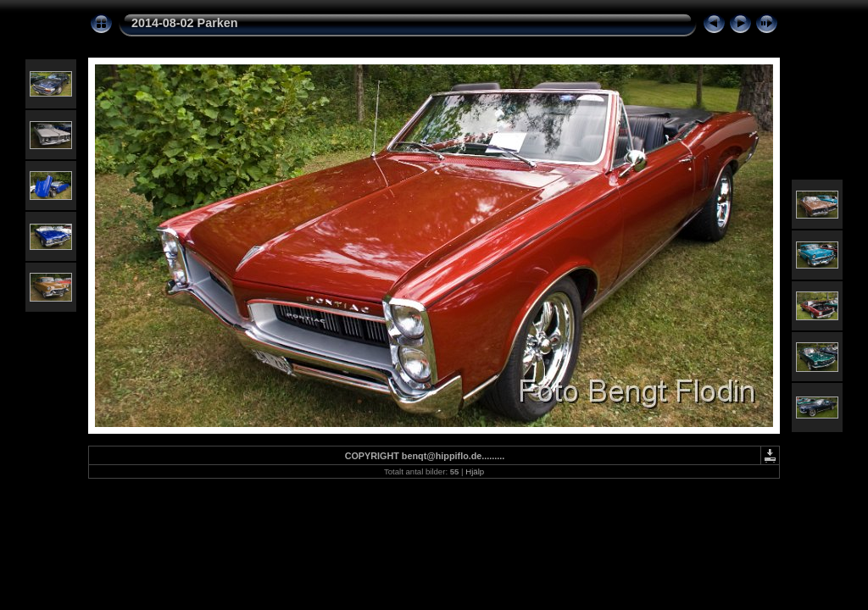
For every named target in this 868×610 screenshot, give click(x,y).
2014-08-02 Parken (185, 23)
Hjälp (475, 471)
